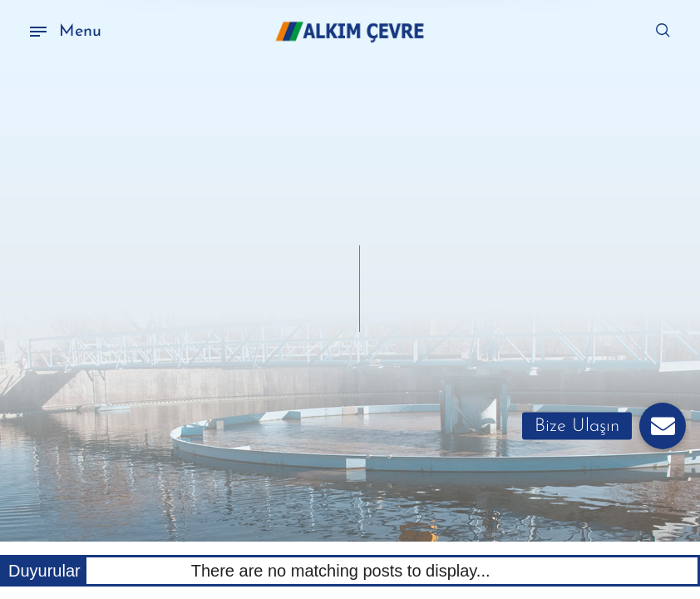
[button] (663, 426)
